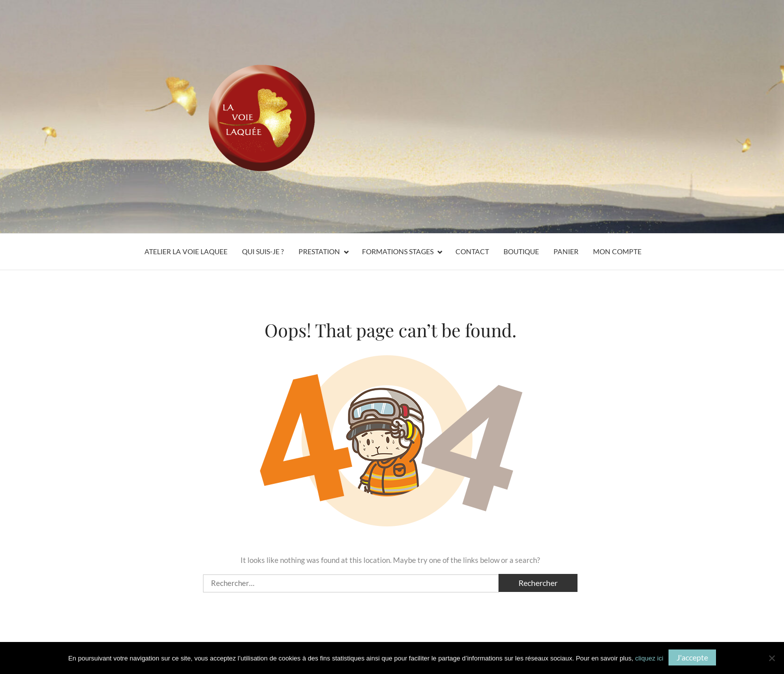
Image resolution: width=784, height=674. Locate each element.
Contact (472, 251)
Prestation (319, 251)
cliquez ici (649, 658)
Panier (566, 251)
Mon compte (617, 251)
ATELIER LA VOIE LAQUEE (186, 251)
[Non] (771, 658)
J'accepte (692, 657)
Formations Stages (398, 251)
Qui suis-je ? (263, 251)
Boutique (521, 251)
